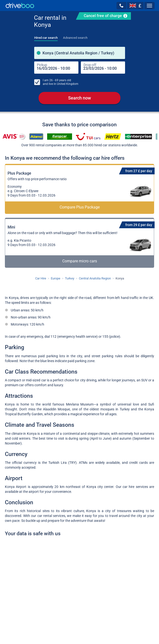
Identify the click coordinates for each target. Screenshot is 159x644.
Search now (79, 98)
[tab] (46, 36)
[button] (121, 6)
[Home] (20, 5)
